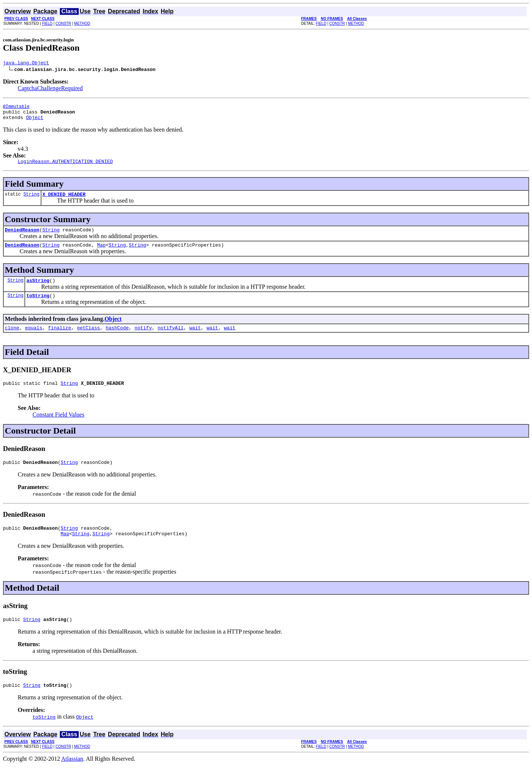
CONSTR (63, 23)
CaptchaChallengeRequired (50, 89)
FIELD (47, 23)
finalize (59, 340)
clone (12, 340)
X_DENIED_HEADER (64, 201)
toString (38, 306)
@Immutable (16, 108)
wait (195, 340)
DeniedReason (22, 237)
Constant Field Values (58, 428)
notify (143, 340)
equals (34, 340)
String (31, 201)
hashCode (117, 340)
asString (38, 290)
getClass (88, 340)
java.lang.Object (26, 64)
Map (101, 254)
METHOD (82, 23)
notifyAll (171, 340)
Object (35, 122)
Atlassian (72, 778)
